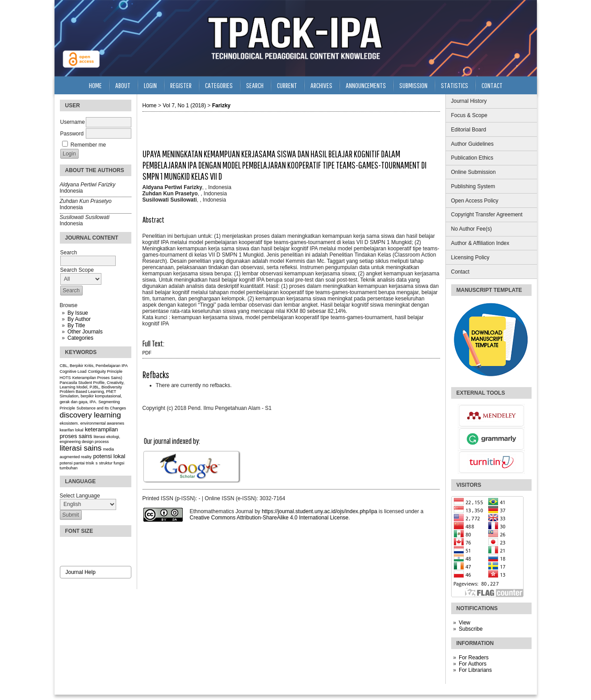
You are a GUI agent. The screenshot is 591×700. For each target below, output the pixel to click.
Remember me (88, 145)
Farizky (221, 105)
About (123, 85)
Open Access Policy (475, 201)
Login (150, 85)
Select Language (80, 496)
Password (72, 134)
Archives (321, 85)
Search (255, 85)
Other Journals (85, 332)
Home (95, 85)
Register (181, 85)
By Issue (78, 313)
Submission (413, 85)
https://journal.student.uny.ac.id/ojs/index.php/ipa (320, 511)
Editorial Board (469, 130)
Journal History (469, 101)
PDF (147, 353)
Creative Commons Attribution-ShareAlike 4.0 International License (269, 518)
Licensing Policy (470, 257)
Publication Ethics (472, 158)
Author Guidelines (472, 144)
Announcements (366, 85)
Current (287, 85)
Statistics (455, 85)
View (465, 623)
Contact (460, 272)
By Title (76, 325)
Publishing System (473, 186)
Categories (80, 338)
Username (73, 122)
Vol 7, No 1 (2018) (184, 105)
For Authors (473, 664)
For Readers (474, 658)
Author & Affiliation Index (480, 243)
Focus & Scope (469, 115)
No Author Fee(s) (472, 229)
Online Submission (474, 172)
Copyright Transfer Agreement (487, 215)
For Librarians (475, 670)
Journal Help (81, 572)
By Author (79, 319)
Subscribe (471, 629)
